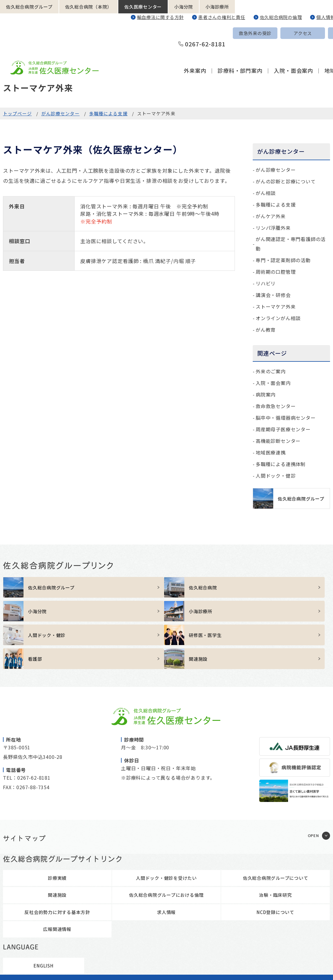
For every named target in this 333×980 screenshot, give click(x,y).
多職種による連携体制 (281, 464)
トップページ (17, 113)
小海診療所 (217, 7)
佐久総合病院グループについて (276, 843)
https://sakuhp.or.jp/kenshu (125, 611)
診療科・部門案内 (240, 49)
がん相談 (266, 193)
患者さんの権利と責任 (222, 17)
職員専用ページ (230, 967)
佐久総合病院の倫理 (281, 17)
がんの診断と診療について (286, 181)
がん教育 (266, 330)
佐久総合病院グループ (29, 7)
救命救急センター (276, 406)
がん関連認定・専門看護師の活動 (291, 244)
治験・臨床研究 (275, 860)
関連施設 (57, 860)
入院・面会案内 (293, 49)
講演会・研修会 (273, 295)
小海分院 (184, 7)
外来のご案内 (271, 371)
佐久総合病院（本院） (89, 7)
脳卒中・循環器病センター (286, 418)
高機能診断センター (278, 441)
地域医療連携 (271, 452)
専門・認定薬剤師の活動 (283, 260)
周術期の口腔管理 (276, 272)
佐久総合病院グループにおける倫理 (166, 860)
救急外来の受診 (209, 33)
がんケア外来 (271, 216)
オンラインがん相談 (278, 318)
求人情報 (166, 878)
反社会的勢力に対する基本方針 (57, 878)
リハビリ (266, 283)
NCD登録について (275, 878)
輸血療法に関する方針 (161, 17)
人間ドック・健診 (276, 476)
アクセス (257, 33)
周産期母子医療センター (283, 429)
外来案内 (195, 49)
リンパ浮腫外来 (273, 228)
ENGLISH (304, 33)
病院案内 (266, 394)
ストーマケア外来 (276, 306)
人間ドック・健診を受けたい (166, 843)
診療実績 (57, 843)
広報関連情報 (57, 895)
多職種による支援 (108, 113)
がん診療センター (61, 113)
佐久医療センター (143, 7)
